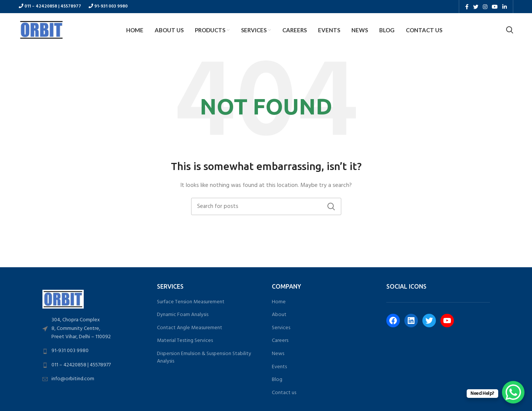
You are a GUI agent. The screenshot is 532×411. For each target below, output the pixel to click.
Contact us (284, 393)
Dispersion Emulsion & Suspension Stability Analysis (204, 358)
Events (279, 367)
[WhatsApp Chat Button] (513, 392)
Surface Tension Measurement (191, 302)
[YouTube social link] (495, 7)
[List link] (94, 329)
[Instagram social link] (485, 7)
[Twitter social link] (476, 7)
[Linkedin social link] (505, 7)
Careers (280, 341)
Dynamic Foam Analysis (183, 315)
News (278, 354)
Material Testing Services (185, 341)
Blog (277, 380)
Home (279, 302)
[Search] (510, 30)
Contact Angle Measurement (190, 328)
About (279, 315)
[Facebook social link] (467, 7)
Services (281, 328)
